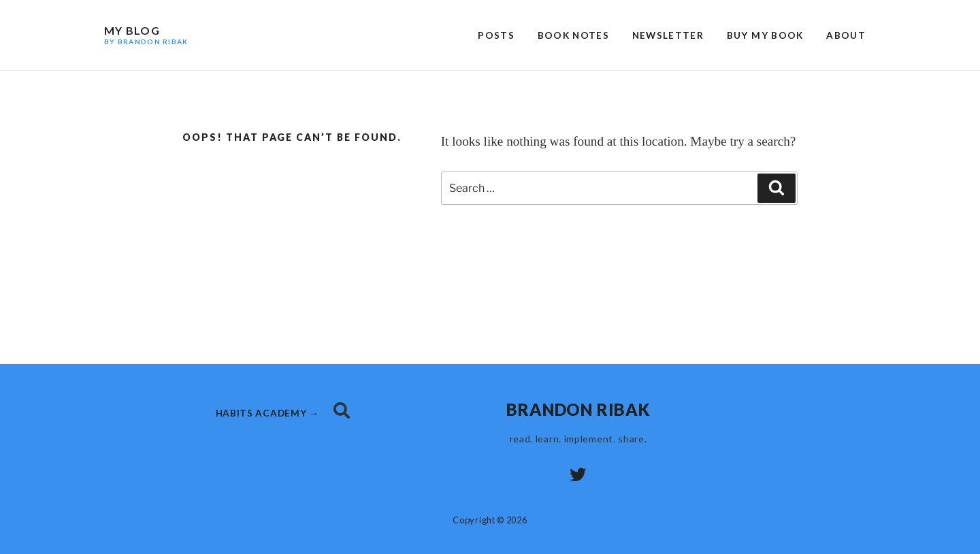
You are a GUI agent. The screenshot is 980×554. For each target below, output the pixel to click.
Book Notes (574, 35)
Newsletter (668, 35)
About (846, 35)
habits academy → (269, 413)
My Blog (146, 35)
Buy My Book (765, 35)
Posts (496, 35)
